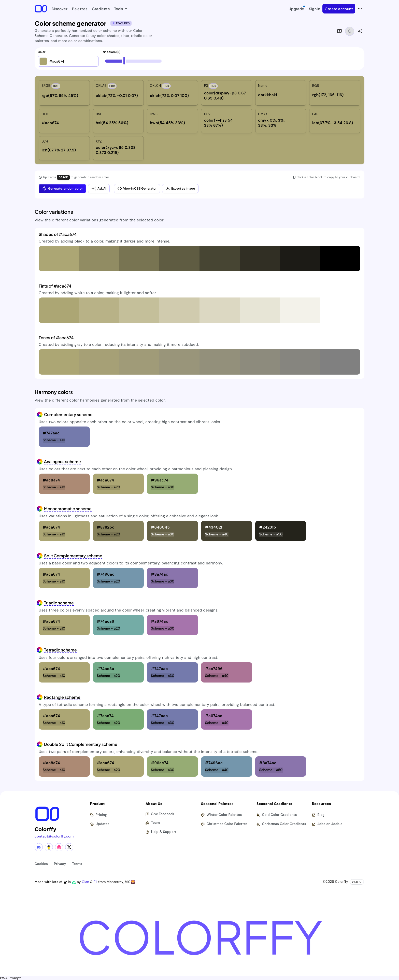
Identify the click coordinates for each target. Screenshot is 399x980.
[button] (43, 61)
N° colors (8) (112, 52)
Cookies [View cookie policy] (41, 864)
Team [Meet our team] (153, 823)
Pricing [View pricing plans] (99, 815)
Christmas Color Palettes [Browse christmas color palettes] (224, 824)
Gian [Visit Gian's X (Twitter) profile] (86, 882)
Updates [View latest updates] (100, 824)
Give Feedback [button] (160, 814)
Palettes (80, 9)
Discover (60, 9)
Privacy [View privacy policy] (60, 864)
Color (42, 52)
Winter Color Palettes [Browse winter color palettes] (222, 815)
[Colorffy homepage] (41, 8)
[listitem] (64, 93)
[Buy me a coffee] (49, 847)
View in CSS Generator (137, 188)
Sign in (315, 9)
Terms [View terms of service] (77, 864)
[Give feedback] (339, 31)
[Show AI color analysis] (360, 31)
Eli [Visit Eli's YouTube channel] (96, 882)
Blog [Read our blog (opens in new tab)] (318, 815)
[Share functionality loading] (350, 31)
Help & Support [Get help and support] (161, 832)
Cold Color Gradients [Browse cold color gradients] (277, 815)
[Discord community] (39, 847)
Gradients (101, 9)
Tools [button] (120, 9)
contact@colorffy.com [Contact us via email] (54, 836)
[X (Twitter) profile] (69, 847)
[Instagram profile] (59, 847)
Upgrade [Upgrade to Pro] (297, 8)
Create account (339, 9)
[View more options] (360, 9)
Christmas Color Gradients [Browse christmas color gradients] (281, 824)
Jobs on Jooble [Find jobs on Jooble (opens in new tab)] (327, 824)
